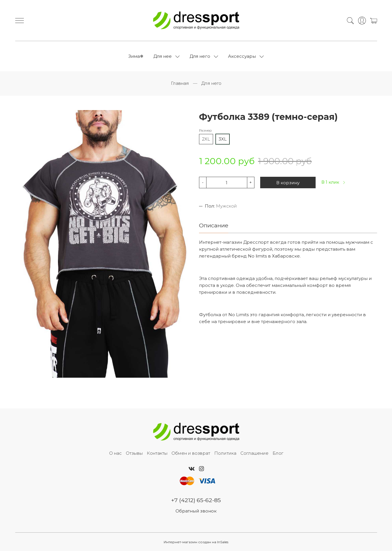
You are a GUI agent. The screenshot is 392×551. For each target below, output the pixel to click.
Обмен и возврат (191, 453)
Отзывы (134, 453)
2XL (206, 139)
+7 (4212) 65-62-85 (196, 500)
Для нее (163, 56)
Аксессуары (242, 56)
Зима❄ (136, 56)
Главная (180, 83)
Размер (205, 130)
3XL (223, 139)
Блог (278, 453)
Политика (225, 453)
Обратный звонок (196, 511)
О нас (115, 453)
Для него (200, 56)
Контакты (157, 453)
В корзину (288, 183)
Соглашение (254, 453)
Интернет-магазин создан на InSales (196, 542)
